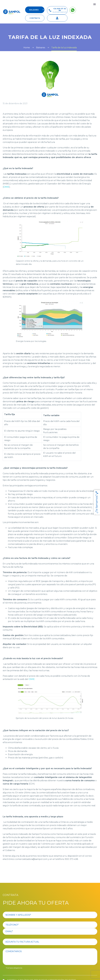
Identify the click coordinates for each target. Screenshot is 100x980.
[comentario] (50, 957)
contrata (35, 18)
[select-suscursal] (35, 10)
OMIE (6, 187)
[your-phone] (50, 925)
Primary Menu (95, 4)
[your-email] (50, 931)
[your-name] (50, 915)
